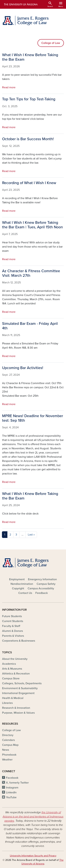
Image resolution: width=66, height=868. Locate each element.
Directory (8, 735)
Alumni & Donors (12, 631)
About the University (15, 659)
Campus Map (10, 745)
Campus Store (11, 678)
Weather (7, 760)
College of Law (51, 43)
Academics (9, 664)
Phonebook (9, 755)
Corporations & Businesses (19, 641)
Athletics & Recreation (16, 674)
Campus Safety (46, 584)
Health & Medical (13, 698)
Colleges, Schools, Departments (22, 683)
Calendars (8, 740)
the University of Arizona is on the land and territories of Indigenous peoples (33, 817)
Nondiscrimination (22, 584)
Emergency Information (42, 579)
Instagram (12, 788)
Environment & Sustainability (20, 688)
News (6, 750)
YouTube (11, 797)
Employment (17, 579)
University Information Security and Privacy (33, 856)
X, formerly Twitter (17, 783)
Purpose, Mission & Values (18, 713)
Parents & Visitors (13, 636)
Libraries (7, 703)
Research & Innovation (16, 708)
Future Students (12, 616)
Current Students (13, 621)
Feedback (42, 593)
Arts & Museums (12, 669)
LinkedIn (11, 792)
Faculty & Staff (11, 626)
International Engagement (18, 693)
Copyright (18, 588)
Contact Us (25, 593)
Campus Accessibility (41, 588)
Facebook (12, 778)
